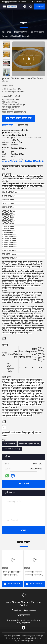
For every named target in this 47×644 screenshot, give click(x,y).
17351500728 (38, 2)
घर (3, 32)
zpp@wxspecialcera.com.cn (14, 2)
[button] (7, 75)
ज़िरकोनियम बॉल (9, 444)
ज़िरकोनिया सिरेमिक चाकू (12, 449)
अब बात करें (40, 6)
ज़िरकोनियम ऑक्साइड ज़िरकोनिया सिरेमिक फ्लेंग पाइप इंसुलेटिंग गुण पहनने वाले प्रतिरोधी (35, 574)
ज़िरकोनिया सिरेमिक (21, 32)
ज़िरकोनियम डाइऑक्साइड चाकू (29, 444)
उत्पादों (9, 32)
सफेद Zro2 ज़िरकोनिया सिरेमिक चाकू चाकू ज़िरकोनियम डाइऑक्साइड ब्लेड (12, 574)
